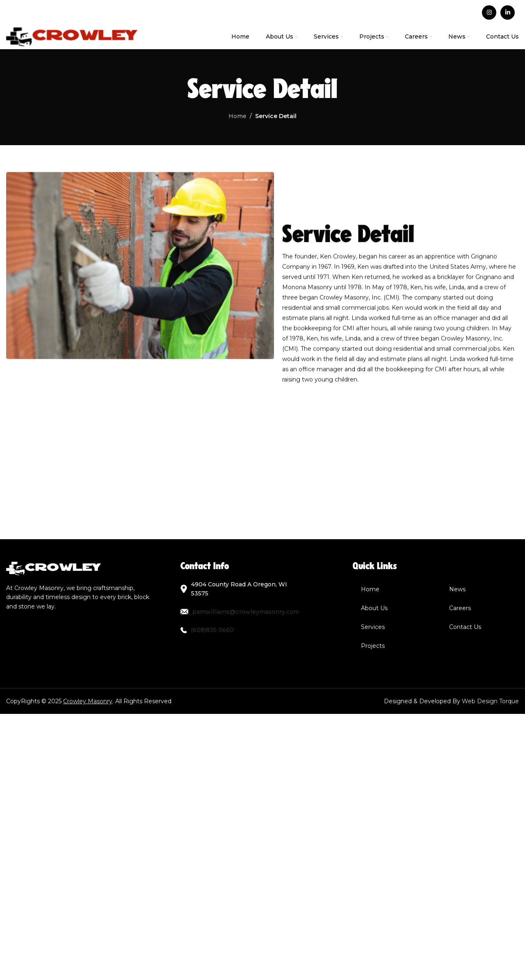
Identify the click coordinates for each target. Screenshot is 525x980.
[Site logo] (72, 36)
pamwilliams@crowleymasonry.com (246, 612)
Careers (460, 608)
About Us (374, 608)
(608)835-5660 (212, 630)
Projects (373, 646)
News (457, 589)
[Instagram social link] (489, 13)
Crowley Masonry (88, 701)
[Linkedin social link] (508, 13)
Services (373, 627)
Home (370, 589)
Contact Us (465, 627)
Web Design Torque (490, 701)
